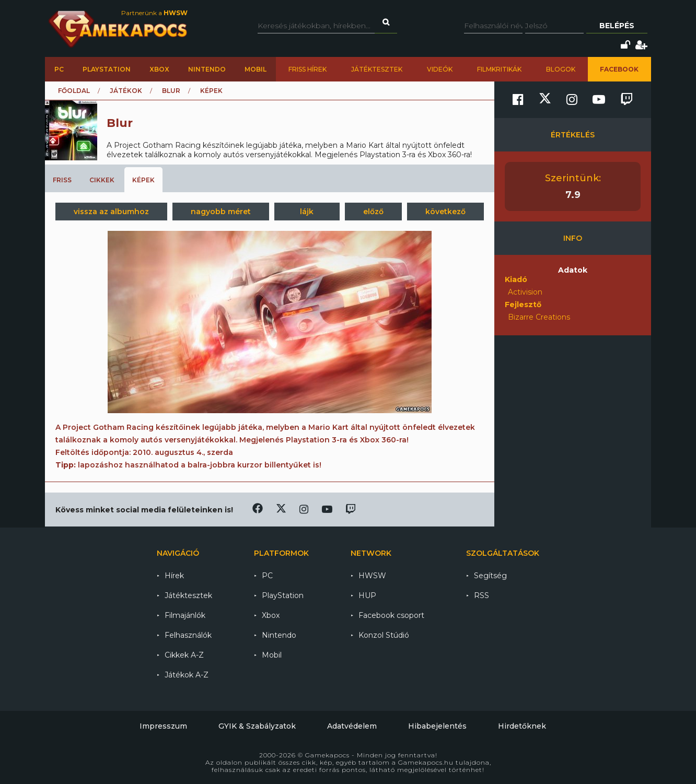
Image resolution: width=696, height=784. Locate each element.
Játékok (126, 91)
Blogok (561, 69)
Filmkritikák (499, 69)
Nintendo (207, 69)
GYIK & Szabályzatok (257, 726)
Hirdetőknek (522, 726)
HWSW (372, 576)
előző (373, 212)
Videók (440, 69)
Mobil (256, 69)
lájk (307, 212)
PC (59, 69)
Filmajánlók (185, 615)
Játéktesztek (377, 69)
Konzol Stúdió (384, 635)
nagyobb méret (221, 212)
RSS (482, 595)
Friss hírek (308, 69)
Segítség (490, 576)
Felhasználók (188, 635)
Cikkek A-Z (184, 655)
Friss (62, 180)
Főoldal (74, 91)
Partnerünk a (154, 13)
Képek (143, 180)
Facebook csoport (391, 615)
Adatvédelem (352, 726)
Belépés (617, 26)
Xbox (159, 69)
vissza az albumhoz (111, 212)
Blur (171, 91)
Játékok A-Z (187, 675)
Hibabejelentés (437, 726)
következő (445, 212)
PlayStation (107, 69)
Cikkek (102, 180)
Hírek (174, 576)
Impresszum (163, 726)
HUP (367, 595)
